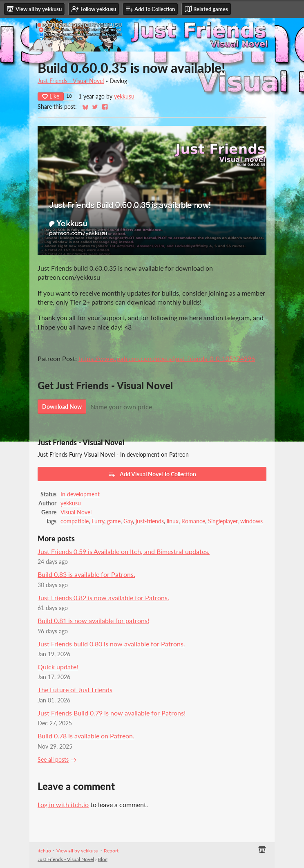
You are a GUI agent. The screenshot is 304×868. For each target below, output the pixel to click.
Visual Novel (76, 512)
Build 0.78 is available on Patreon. (86, 736)
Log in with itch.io (63, 804)
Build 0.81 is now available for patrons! (93, 620)
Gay (128, 521)
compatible (75, 521)
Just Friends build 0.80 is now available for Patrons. (111, 644)
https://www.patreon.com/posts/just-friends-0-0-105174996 (167, 358)
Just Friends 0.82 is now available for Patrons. (103, 598)
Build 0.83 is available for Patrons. (86, 574)
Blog (103, 859)
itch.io (44, 851)
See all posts (53, 760)
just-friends (150, 521)
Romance (193, 521)
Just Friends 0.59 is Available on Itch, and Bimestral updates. (124, 551)
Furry (98, 521)
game (114, 521)
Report (111, 851)
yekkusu (124, 96)
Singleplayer (223, 521)
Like (51, 96)
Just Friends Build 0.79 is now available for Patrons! (112, 713)
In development (80, 494)
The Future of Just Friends (75, 690)
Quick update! (58, 667)
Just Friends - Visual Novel (71, 81)
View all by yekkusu (77, 851)
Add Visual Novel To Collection (152, 474)
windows (251, 521)
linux (173, 521)
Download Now (62, 407)
